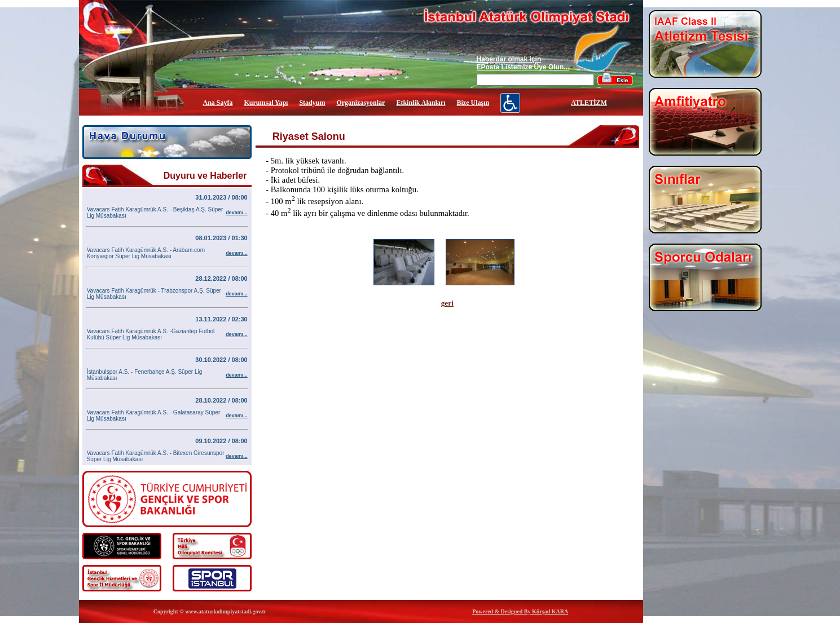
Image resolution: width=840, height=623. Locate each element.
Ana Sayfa (218, 103)
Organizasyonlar (360, 103)
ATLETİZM (589, 103)
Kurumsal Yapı (266, 103)
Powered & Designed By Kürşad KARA (520, 611)
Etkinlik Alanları (421, 103)
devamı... (237, 213)
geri (447, 303)
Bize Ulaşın (473, 103)
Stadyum (312, 103)
